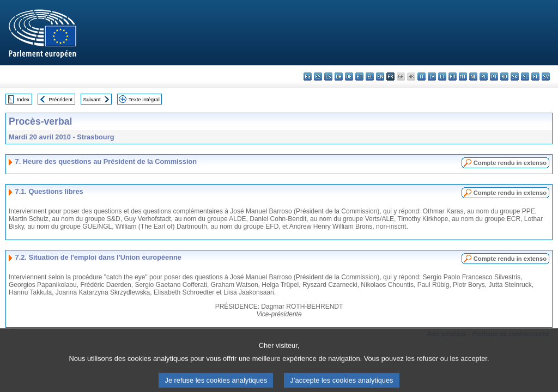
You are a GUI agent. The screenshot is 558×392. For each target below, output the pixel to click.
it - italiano (421, 76)
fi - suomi (535, 76)
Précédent (61, 99)
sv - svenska (546, 76)
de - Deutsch (349, 76)
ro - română (504, 76)
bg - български (308, 76)
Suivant (92, 99)
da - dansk (339, 76)
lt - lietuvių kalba (442, 76)
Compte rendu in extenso (510, 163)
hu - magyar (453, 76)
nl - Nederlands (473, 76)
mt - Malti (463, 76)
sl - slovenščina (525, 76)
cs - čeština (328, 76)
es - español (318, 76)
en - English (380, 76)
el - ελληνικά (370, 76)
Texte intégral (144, 99)
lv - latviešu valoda (432, 76)
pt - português (494, 76)
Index (23, 99)
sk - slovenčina (515, 76)
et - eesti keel (359, 76)
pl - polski (484, 76)
